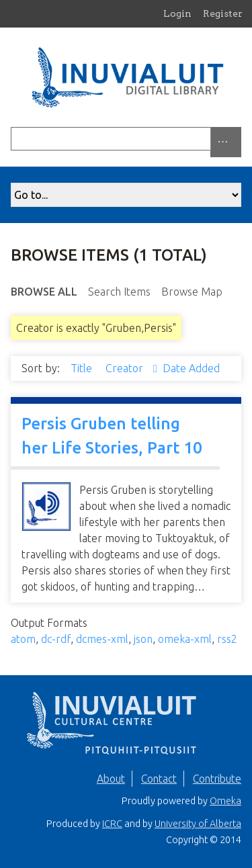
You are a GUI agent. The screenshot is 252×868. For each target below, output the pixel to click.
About (111, 779)
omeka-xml (185, 639)
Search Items (119, 292)
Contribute (217, 779)
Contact (159, 779)
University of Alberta (198, 824)
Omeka (225, 801)
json (143, 639)
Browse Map (192, 292)
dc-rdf (56, 639)
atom (23, 639)
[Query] (126, 139)
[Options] (226, 142)
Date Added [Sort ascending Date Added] (191, 368)
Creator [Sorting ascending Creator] (126, 368)
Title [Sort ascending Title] (83, 368)
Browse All (44, 292)
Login (177, 13)
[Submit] (238, 139)
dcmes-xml (102, 639)
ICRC (112, 824)
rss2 (227, 639)
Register (223, 13)
